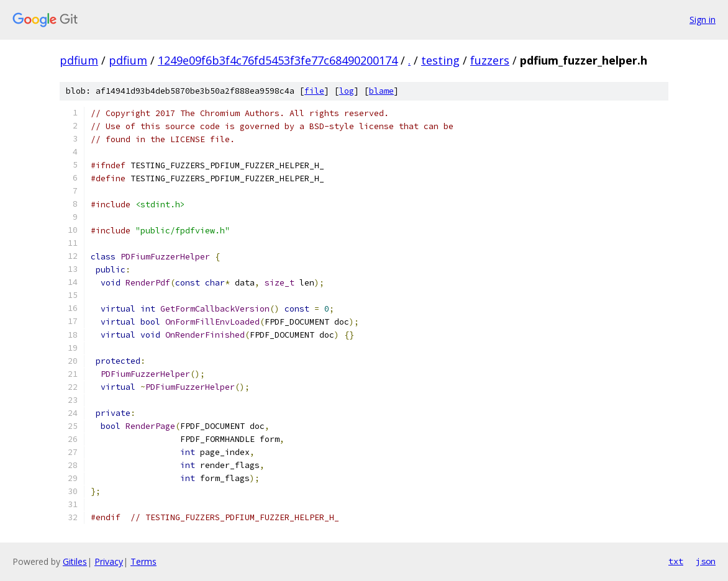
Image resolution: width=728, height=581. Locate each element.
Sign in (703, 20)
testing (440, 60)
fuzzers (490, 60)
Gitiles (75, 561)
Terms (143, 561)
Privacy (109, 561)
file (314, 91)
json (706, 561)
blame (381, 91)
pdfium (79, 60)
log (347, 91)
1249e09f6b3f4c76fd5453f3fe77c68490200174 (278, 60)
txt (676, 561)
